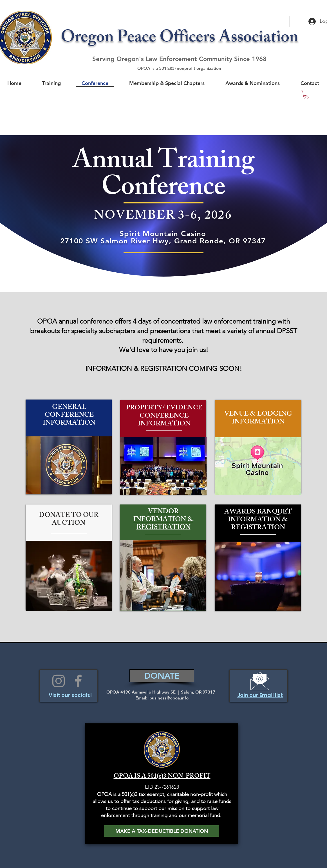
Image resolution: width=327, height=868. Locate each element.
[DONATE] (162, 676)
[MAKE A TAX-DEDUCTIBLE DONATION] (162, 831)
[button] (306, 95)
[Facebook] (78, 681)
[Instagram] (59, 681)
